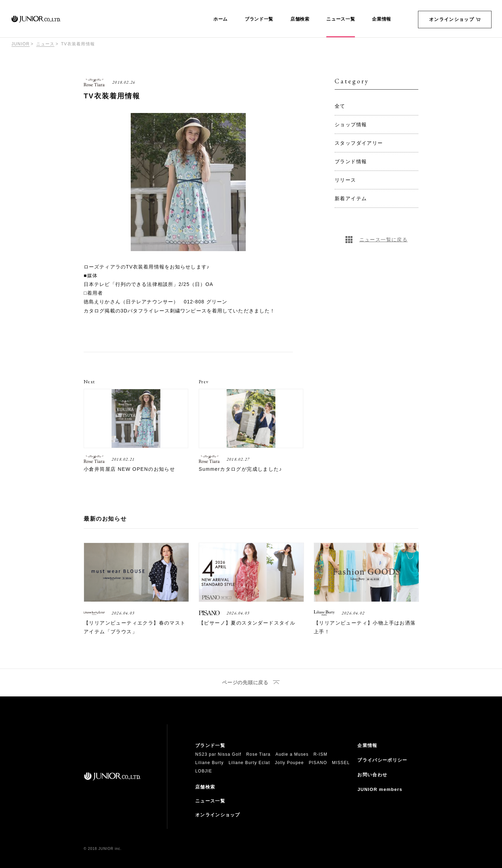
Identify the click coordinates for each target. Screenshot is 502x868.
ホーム (220, 19)
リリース (345, 180)
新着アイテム (351, 198)
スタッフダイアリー (359, 143)
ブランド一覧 (259, 19)
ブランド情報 (351, 161)
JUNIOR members (380, 789)
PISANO (318, 763)
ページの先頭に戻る (245, 683)
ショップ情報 (351, 124)
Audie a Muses (292, 754)
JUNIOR (21, 44)
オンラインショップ (455, 19)
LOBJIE (204, 771)
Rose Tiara (258, 754)
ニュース (45, 44)
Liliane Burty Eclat (249, 763)
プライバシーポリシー (382, 760)
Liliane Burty (210, 763)
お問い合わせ (372, 775)
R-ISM (320, 754)
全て (340, 106)
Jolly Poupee (290, 763)
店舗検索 (300, 19)
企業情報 (382, 19)
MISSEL (341, 763)
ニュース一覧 (341, 19)
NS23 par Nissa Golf (218, 754)
